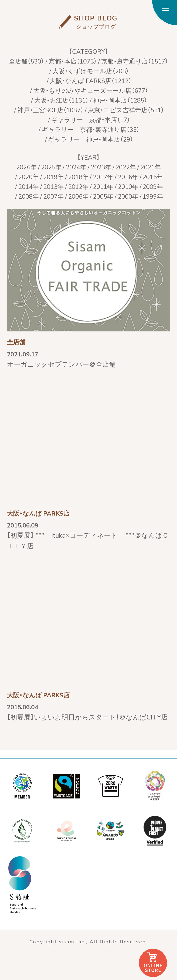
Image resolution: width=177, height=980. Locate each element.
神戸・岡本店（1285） (120, 100)
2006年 (78, 196)
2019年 (53, 177)
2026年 (26, 167)
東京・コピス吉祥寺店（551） (126, 110)
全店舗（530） (26, 61)
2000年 (128, 196)
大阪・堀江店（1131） (61, 100)
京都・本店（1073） (73, 61)
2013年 (53, 186)
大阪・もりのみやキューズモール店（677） (91, 90)
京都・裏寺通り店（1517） (135, 61)
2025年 (51, 167)
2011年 (103, 186)
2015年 (153, 177)
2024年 (76, 167)
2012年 (78, 186)
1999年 (153, 196)
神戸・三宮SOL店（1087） (50, 110)
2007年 (53, 196)
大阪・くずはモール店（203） (91, 71)
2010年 (128, 186)
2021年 (151, 167)
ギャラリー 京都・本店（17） (91, 119)
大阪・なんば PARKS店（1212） (91, 80)
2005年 (103, 196)
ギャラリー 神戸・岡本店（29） (91, 139)
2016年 (128, 177)
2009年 (153, 186)
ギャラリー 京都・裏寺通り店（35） (91, 129)
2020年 (29, 177)
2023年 (101, 167)
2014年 (29, 186)
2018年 (78, 177)
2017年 (103, 177)
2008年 (29, 196)
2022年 (126, 167)
